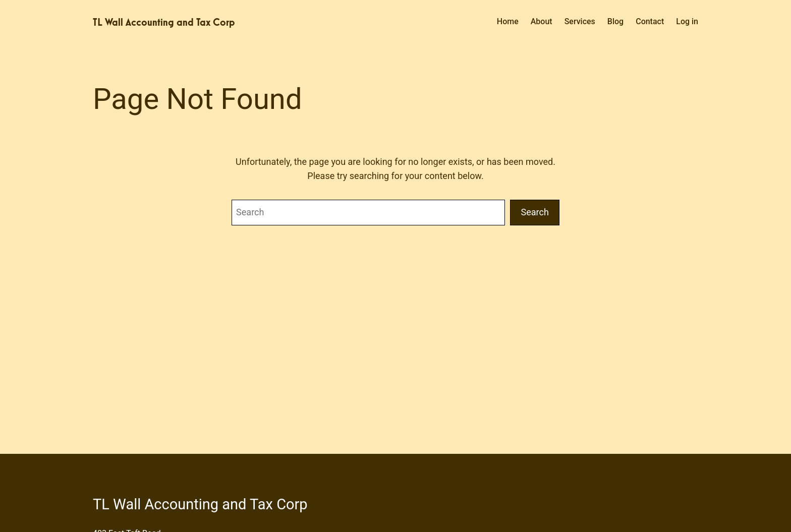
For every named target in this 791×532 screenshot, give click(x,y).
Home (508, 21)
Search (535, 212)
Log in (687, 21)
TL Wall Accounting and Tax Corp (164, 22)
